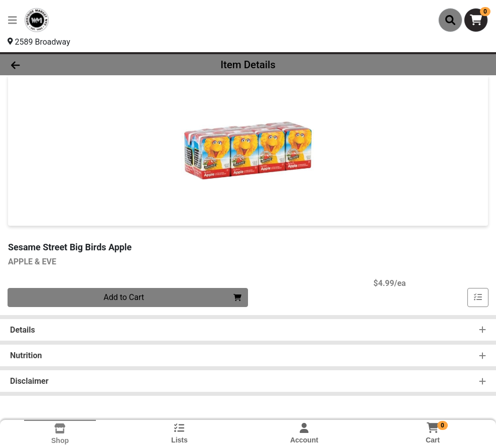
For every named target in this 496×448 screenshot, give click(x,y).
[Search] (450, 20)
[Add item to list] (478, 297)
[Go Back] (68, 65)
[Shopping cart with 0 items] (476, 20)
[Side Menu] (13, 20)
